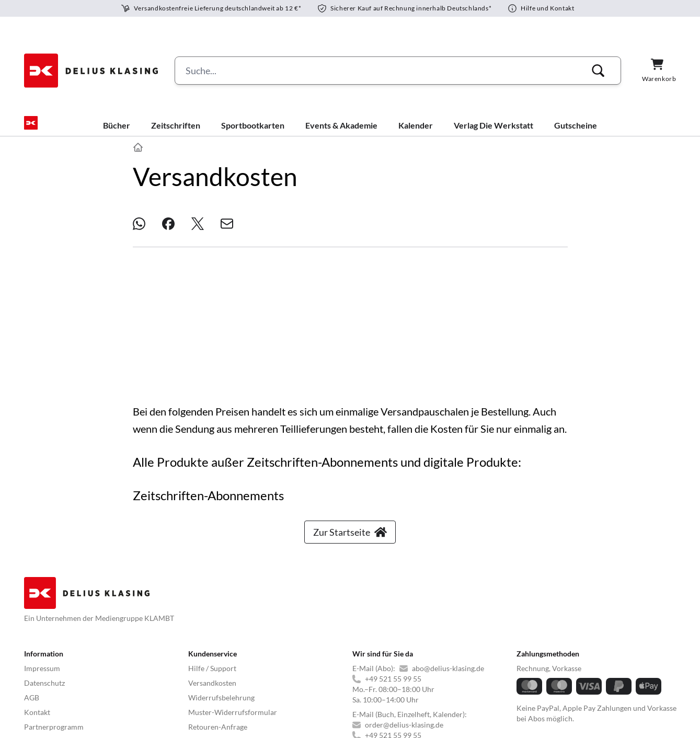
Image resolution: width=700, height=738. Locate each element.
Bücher (117, 134)
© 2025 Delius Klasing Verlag (71, 715)
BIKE (265, 689)
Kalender (416, 134)
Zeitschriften (176, 134)
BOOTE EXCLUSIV (189, 689)
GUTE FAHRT (374, 689)
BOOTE (136, 689)
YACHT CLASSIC (87, 689)
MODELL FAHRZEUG (441, 689)
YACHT (36, 689)
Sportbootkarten (253, 134)
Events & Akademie (341, 134)
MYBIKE (328, 689)
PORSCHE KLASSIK (519, 689)
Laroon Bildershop (592, 689)
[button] (598, 71)
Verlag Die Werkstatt (494, 134)
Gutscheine (576, 134)
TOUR (294, 689)
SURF (238, 689)
